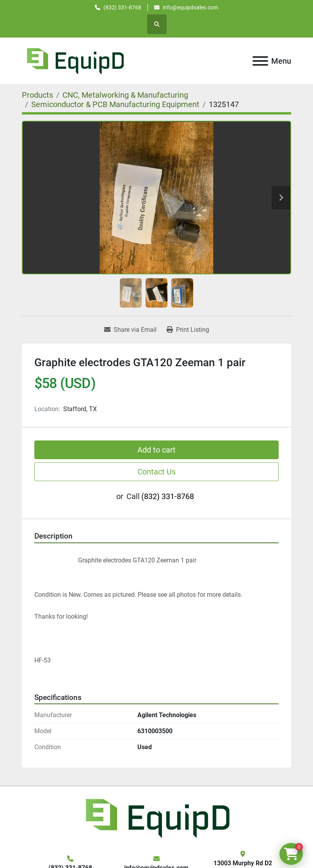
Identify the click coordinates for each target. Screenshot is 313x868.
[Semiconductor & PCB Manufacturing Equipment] (115, 104)
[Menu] (260, 61)
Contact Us (156, 472)
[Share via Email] (130, 330)
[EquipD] (156, 817)
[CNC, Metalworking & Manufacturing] (125, 95)
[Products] (37, 95)
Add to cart (156, 450)
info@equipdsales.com (190, 7)
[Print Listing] (188, 330)
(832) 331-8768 (122, 7)
